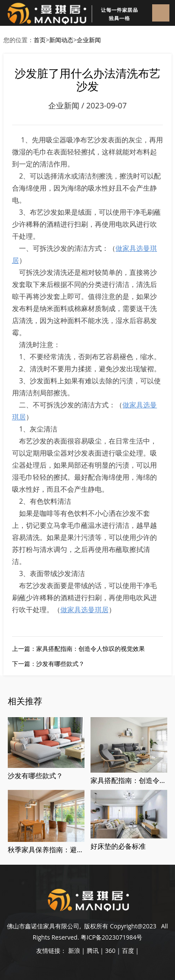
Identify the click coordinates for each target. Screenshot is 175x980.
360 (110, 951)
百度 (128, 951)
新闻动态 (61, 40)
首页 (40, 40)
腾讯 (93, 951)
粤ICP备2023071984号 (111, 937)
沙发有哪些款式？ (60, 664)
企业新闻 (89, 40)
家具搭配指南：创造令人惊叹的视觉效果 (91, 649)
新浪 (74, 951)
